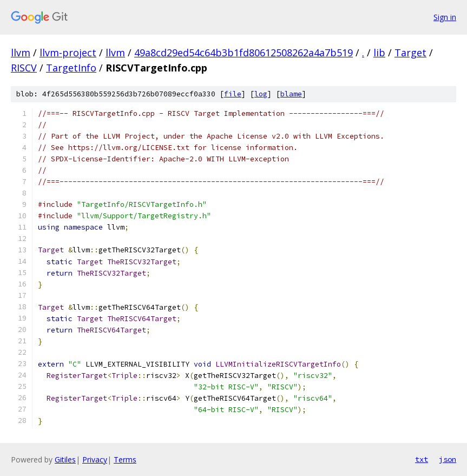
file (233, 94)
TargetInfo (71, 68)
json (448, 459)
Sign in (445, 17)
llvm (21, 53)
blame (291, 94)
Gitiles (65, 459)
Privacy (95, 459)
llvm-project (68, 53)
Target (410, 53)
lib (379, 53)
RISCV (24, 68)
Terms (125, 459)
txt (422, 459)
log (261, 94)
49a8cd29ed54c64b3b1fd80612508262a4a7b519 (244, 53)
